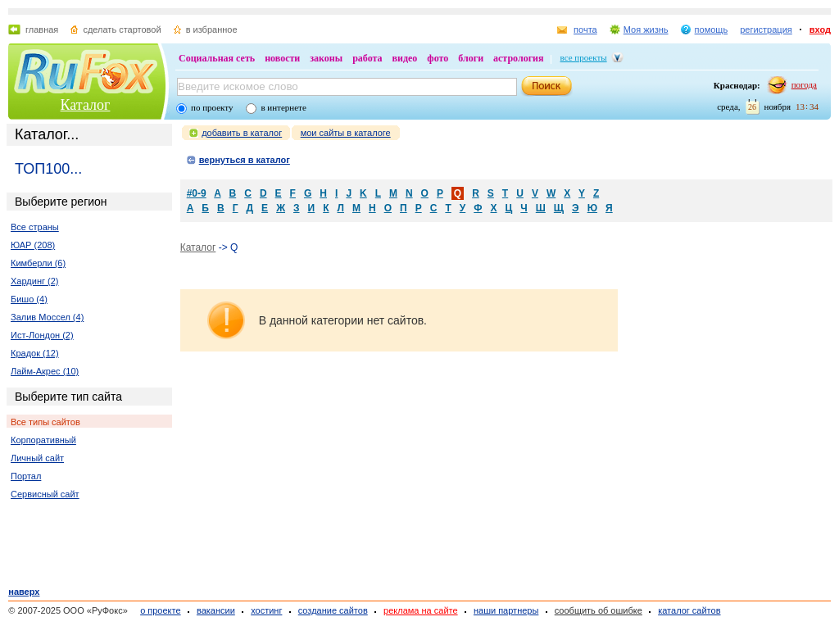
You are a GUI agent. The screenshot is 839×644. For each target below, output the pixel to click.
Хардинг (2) (34, 281)
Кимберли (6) (38, 263)
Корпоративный (43, 440)
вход (820, 29)
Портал (26, 476)
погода (804, 84)
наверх (24, 592)
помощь (712, 29)
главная (42, 29)
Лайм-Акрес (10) (45, 371)
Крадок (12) (35, 353)
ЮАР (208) (33, 245)
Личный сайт (37, 458)
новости (282, 58)
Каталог (86, 105)
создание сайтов (333, 610)
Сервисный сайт (45, 494)
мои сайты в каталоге (346, 133)
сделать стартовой (122, 29)
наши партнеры (506, 610)
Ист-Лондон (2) (42, 335)
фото (438, 58)
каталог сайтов (689, 610)
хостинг (266, 610)
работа (367, 58)
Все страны (35, 227)
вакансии (216, 610)
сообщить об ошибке (599, 610)
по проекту (212, 107)
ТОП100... (48, 169)
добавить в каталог (242, 133)
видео (405, 58)
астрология (518, 58)
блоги (471, 58)
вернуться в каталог (245, 160)
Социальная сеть (217, 58)
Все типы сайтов (45, 422)
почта (585, 29)
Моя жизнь (646, 29)
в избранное (212, 29)
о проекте (160, 610)
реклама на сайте (421, 610)
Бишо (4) (29, 299)
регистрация (766, 29)
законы (326, 58)
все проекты (584, 57)
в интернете (283, 107)
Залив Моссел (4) (47, 317)
